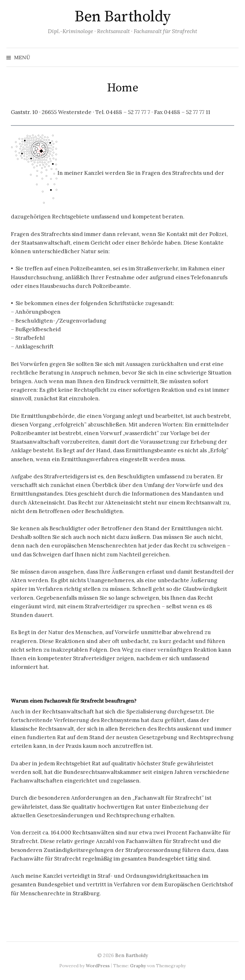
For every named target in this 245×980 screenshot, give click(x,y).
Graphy (138, 966)
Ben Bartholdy (122, 17)
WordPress (98, 966)
